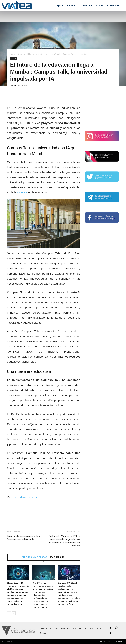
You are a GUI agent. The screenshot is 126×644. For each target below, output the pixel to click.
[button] (123, 5)
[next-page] (14, 613)
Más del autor (58, 557)
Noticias (21, 54)
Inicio (12, 54)
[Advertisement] (102, 109)
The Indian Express (24, 497)
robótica (22, 192)
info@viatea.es (105, 641)
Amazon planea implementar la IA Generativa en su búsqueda (24, 538)
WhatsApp (120, 641)
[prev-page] (9, 613)
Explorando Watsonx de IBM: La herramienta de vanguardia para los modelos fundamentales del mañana (65, 541)
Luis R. (17, 85)
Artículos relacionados (34, 557)
